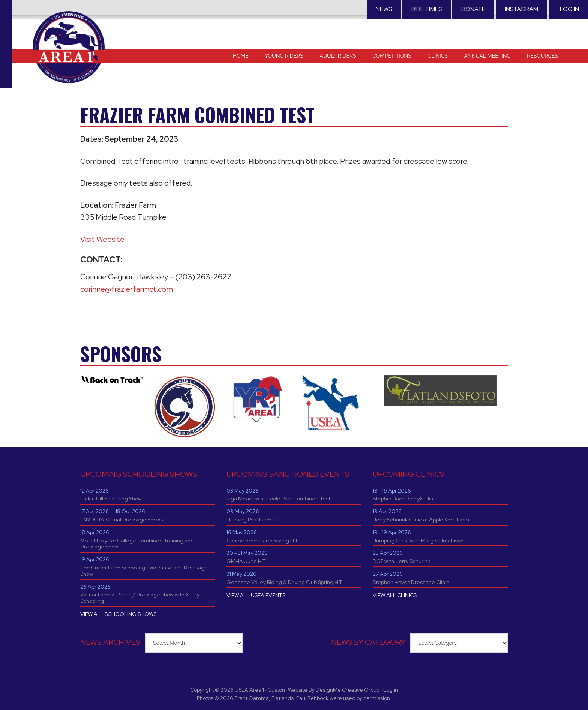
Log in (569, 9)
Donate (473, 9)
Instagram (521, 9)
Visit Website (102, 239)
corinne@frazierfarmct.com (127, 289)
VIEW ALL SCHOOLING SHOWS (118, 614)
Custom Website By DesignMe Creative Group (324, 690)
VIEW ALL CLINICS (395, 595)
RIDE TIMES (427, 9)
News (384, 9)
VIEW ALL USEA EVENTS (256, 595)
